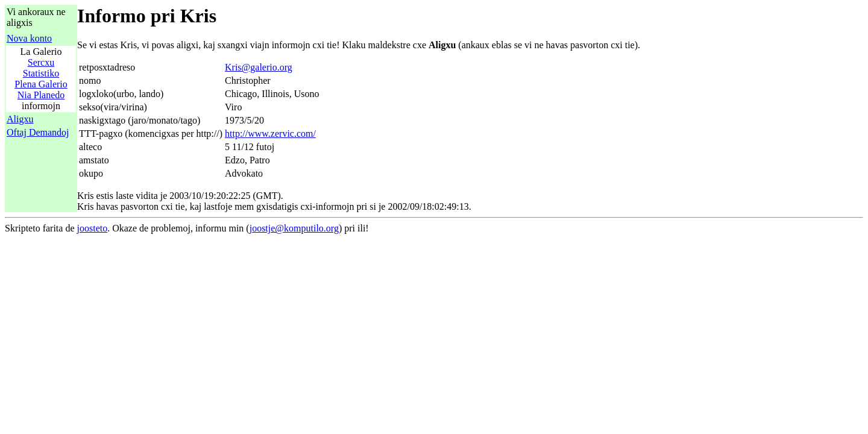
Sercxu (41, 62)
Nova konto (29, 38)
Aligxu (20, 119)
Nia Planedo (41, 95)
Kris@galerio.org (259, 67)
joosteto (93, 228)
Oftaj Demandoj (38, 132)
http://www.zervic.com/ (270, 134)
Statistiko (41, 73)
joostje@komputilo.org (294, 228)
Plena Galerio (41, 84)
